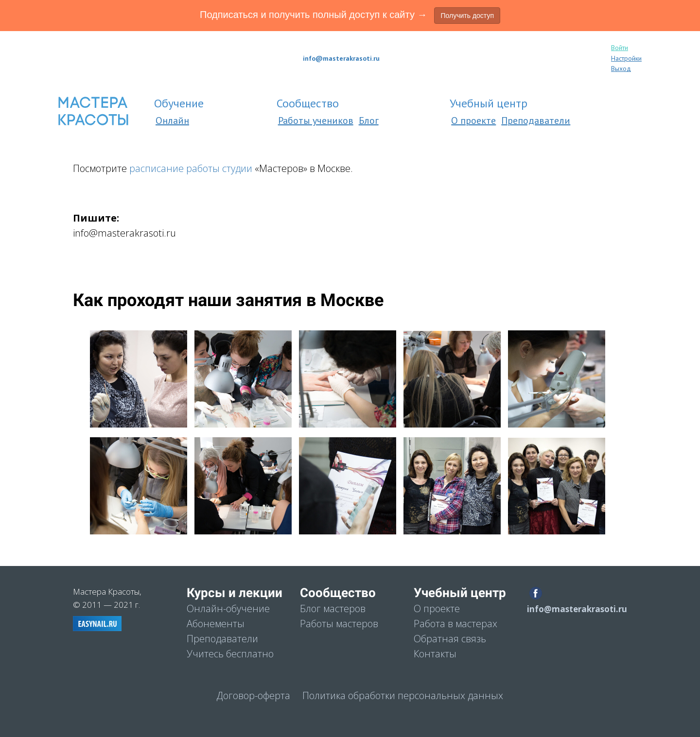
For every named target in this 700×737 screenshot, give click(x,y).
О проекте (473, 120)
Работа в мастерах (455, 624)
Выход (621, 69)
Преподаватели (536, 120)
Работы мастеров (339, 624)
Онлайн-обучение (228, 608)
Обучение (180, 103)
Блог (369, 120)
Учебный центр (490, 103)
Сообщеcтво (309, 103)
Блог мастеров (333, 608)
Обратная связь (450, 639)
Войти (620, 48)
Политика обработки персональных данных (403, 695)
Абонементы (216, 624)
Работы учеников (316, 120)
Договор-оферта (253, 695)
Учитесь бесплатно (230, 654)
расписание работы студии (191, 168)
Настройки (626, 58)
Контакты (435, 654)
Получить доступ (467, 16)
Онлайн (172, 120)
